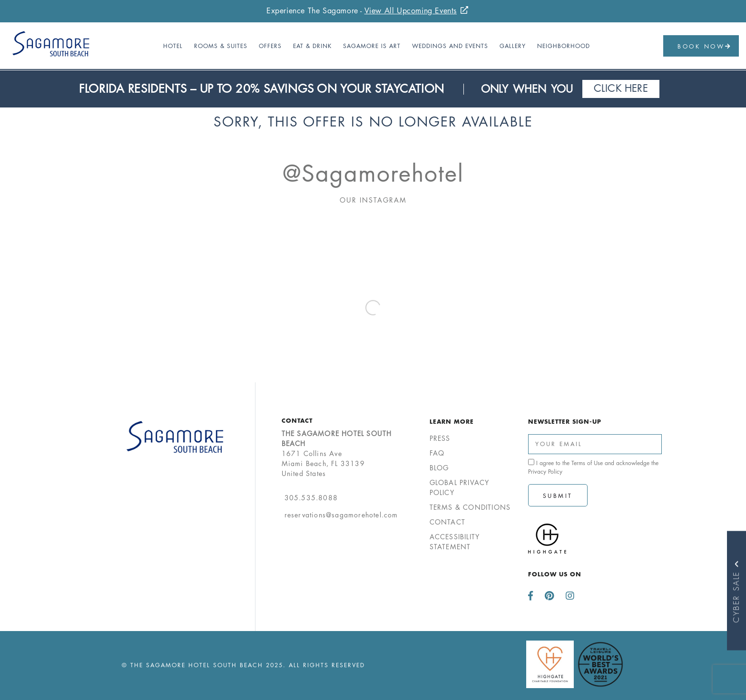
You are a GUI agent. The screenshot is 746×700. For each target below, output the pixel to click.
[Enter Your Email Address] (595, 444)
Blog (439, 468)
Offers (270, 46)
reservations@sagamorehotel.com (341, 515)
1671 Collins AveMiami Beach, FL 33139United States (337, 453)
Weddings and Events (450, 46)
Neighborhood (564, 46)
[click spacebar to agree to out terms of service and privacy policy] (531, 462)
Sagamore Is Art (372, 46)
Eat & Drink (312, 46)
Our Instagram (373, 200)
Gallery (513, 46)
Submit (558, 496)
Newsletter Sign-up (565, 421)
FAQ (437, 453)
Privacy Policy (545, 472)
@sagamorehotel (373, 174)
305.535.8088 (311, 498)
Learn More (452, 421)
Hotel (173, 46)
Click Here (621, 89)
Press (440, 438)
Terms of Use (587, 463)
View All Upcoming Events (411, 11)
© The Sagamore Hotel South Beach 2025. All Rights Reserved (243, 665)
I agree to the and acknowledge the (593, 467)
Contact (297, 420)
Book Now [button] (705, 46)
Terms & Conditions (470, 507)
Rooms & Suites (221, 46)
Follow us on (555, 574)
